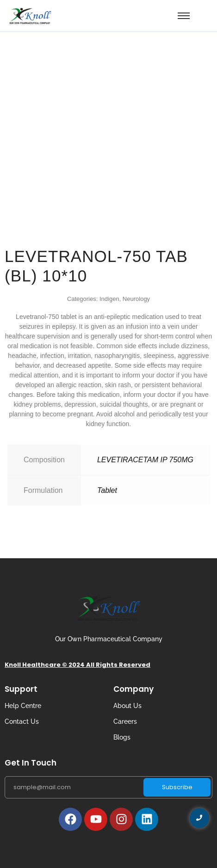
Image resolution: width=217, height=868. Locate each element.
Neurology (136, 299)
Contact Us (22, 721)
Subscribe (177, 787)
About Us (127, 706)
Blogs (122, 737)
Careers (125, 721)
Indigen (109, 299)
